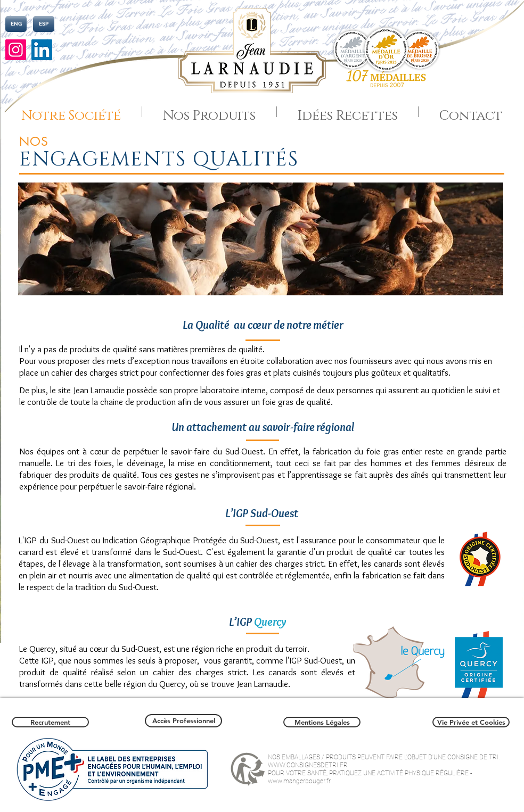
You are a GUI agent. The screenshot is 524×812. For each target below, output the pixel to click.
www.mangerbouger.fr (299, 781)
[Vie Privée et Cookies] (471, 722)
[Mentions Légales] (322, 722)
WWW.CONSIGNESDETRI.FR (308, 765)
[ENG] (16, 24)
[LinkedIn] (42, 50)
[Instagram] (16, 50)
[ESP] (44, 24)
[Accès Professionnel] (183, 721)
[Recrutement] (50, 722)
